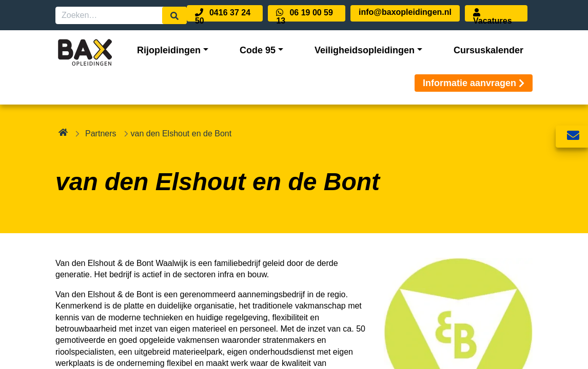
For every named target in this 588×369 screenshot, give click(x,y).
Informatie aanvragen (474, 83)
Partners (101, 134)
